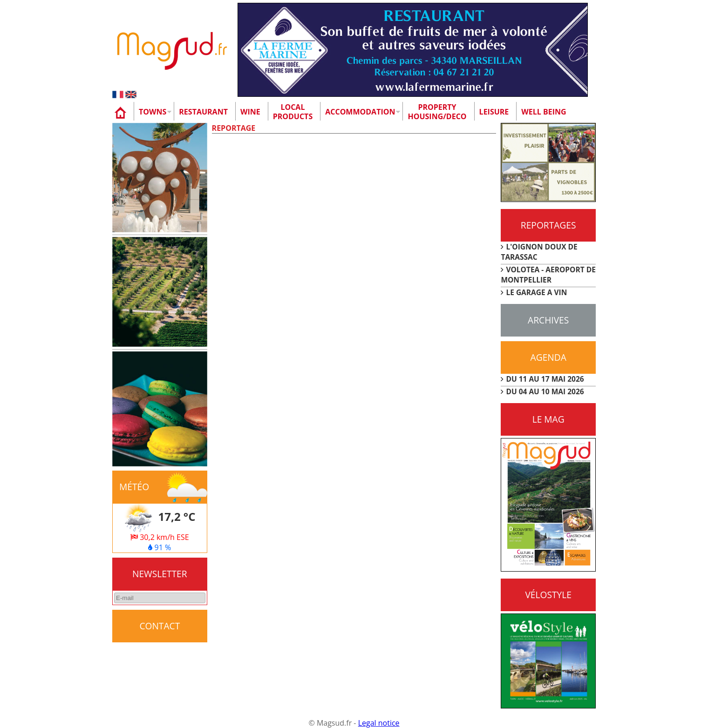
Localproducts (293, 112)
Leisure (494, 112)
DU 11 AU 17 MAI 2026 (545, 379)
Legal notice (379, 723)
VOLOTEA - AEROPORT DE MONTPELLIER (548, 275)
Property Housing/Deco (437, 112)
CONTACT (160, 626)
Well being (544, 112)
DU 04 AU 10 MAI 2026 (545, 391)
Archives (548, 320)
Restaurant (203, 112)
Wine (250, 112)
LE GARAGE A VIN (536, 292)
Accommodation (360, 112)
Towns (153, 112)
